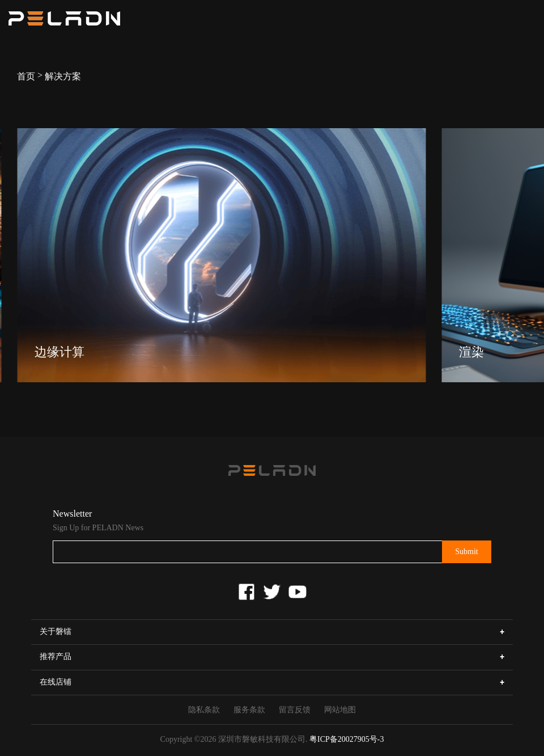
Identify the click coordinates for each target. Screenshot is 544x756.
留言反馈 (295, 710)
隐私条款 (204, 710)
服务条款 (249, 710)
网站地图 (340, 710)
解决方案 (63, 76)
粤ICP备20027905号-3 (347, 739)
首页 (26, 76)
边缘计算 (59, 352)
